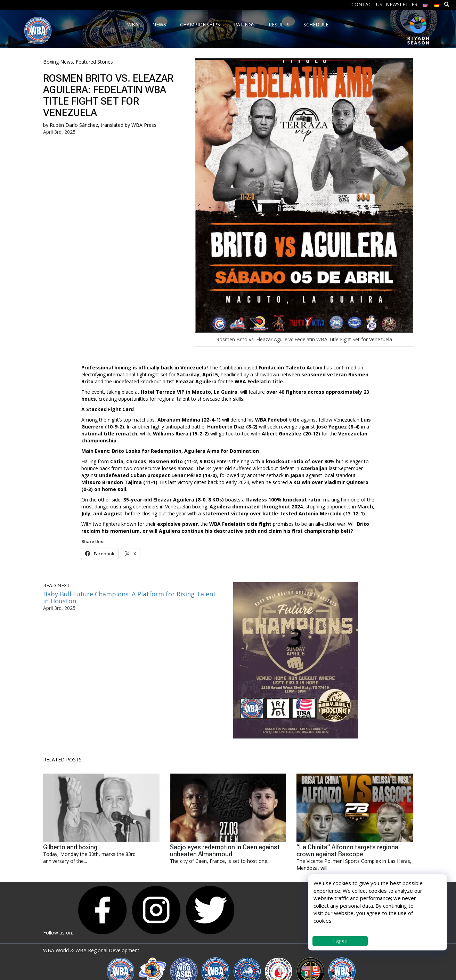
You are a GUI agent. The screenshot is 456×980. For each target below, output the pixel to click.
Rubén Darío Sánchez (74, 125)
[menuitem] (425, 4)
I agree (340, 941)
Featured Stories (94, 62)
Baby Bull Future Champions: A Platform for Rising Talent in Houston (129, 597)
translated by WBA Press (129, 125)
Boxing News (58, 62)
